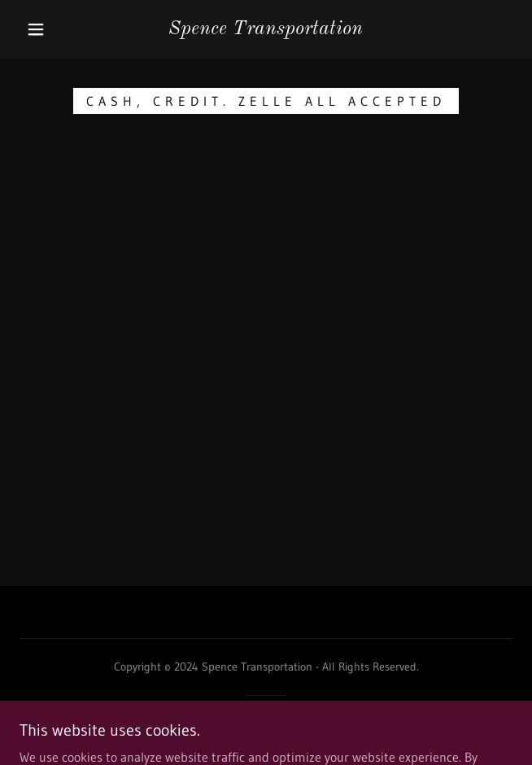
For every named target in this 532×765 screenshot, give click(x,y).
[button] (44, 29)
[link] (266, 30)
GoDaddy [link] (296, 723)
